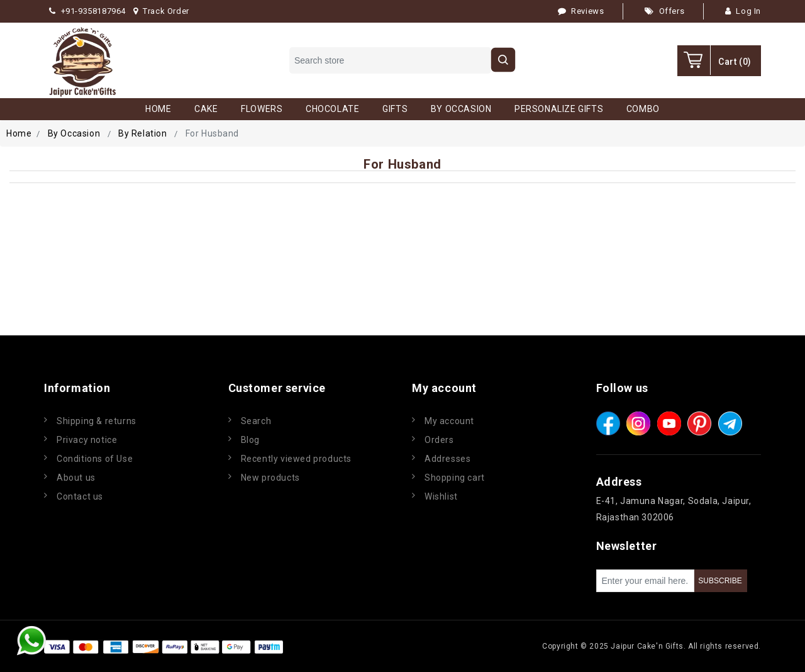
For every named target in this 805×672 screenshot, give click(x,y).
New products (270, 478)
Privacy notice (87, 440)
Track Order (161, 11)
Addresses (447, 459)
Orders (439, 440)
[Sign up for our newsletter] (645, 581)
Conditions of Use (95, 459)
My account (449, 421)
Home (19, 133)
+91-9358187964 (87, 11)
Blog (250, 440)
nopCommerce (361, 646)
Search (256, 421)
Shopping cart (455, 478)
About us (76, 478)
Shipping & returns (97, 421)
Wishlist (441, 496)
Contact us (80, 496)
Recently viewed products (296, 459)
